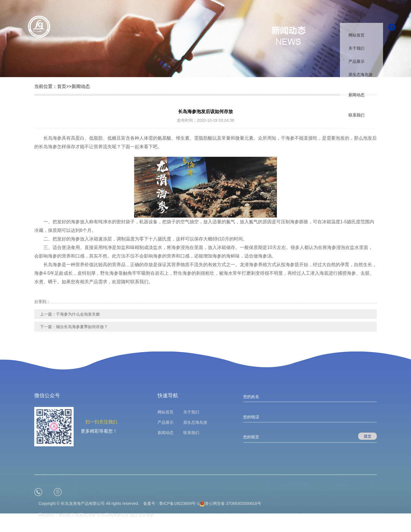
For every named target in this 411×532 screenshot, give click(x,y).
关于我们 (356, 48)
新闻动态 (356, 95)
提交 (368, 436)
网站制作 (47, 515)
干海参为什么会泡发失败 (78, 314)
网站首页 (356, 35)
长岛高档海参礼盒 (113, 515)
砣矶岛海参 (86, 515)
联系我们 (356, 115)
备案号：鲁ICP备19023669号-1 (171, 503)
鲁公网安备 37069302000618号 (230, 503)
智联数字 (67, 515)
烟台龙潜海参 (142, 515)
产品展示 (356, 61)
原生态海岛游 (360, 75)
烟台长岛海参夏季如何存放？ (82, 327)
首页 (62, 86)
